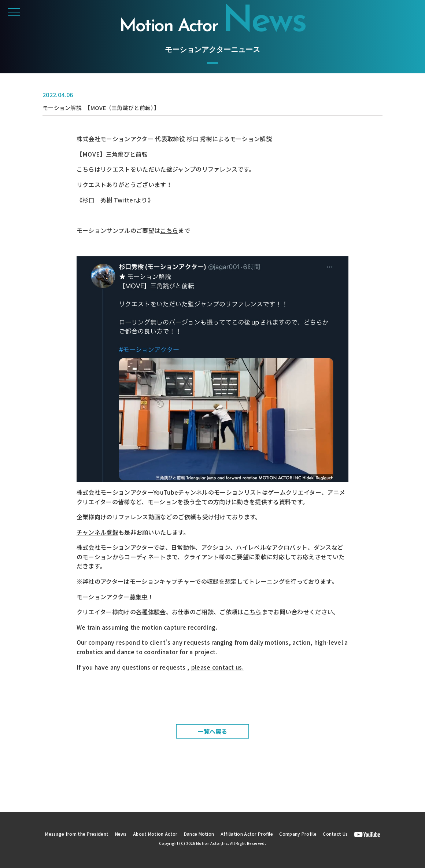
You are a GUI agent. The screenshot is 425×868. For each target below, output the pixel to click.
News (117, 834)
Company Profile (305, 834)
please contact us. (218, 667)
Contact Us (345, 834)
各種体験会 (151, 612)
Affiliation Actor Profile (251, 834)
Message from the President (69, 834)
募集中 (139, 596)
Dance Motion (200, 834)
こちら (169, 230)
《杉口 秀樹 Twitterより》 (115, 199)
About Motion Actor (153, 834)
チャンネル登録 (97, 532)
